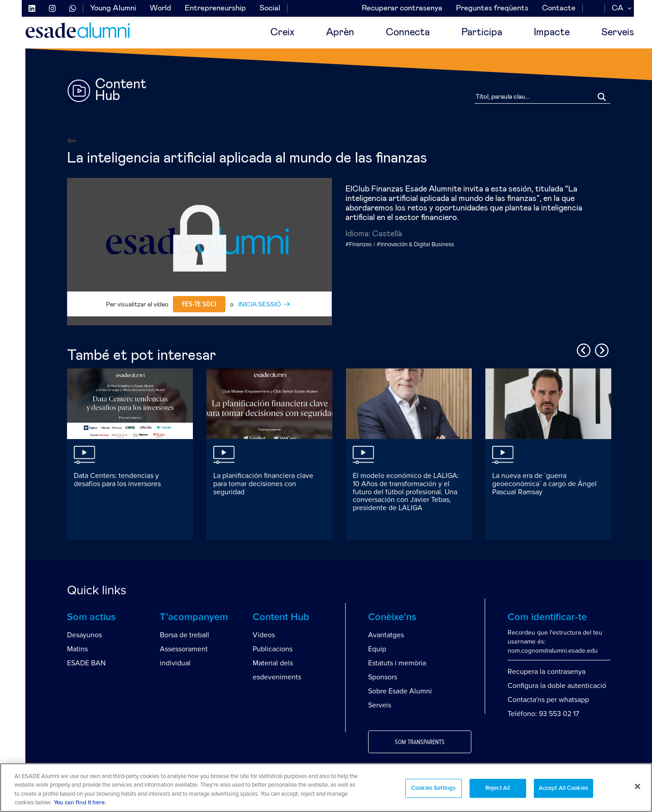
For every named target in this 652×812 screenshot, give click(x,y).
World (161, 8)
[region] (326, 788)
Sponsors (383, 677)
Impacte (552, 33)
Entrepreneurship (215, 8)
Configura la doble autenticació (557, 686)
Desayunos (84, 635)
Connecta (408, 33)
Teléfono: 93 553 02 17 (543, 714)
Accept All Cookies (563, 788)
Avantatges (386, 635)
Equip (377, 649)
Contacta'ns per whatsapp (548, 700)
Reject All (498, 788)
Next (600, 349)
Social (270, 8)
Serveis (618, 33)
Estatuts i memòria (397, 663)
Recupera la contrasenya (547, 672)
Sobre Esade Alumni (400, 691)
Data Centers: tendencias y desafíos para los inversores (117, 480)
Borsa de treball (185, 635)
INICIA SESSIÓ (259, 305)
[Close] (638, 786)
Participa (482, 33)
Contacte (559, 8)
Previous (582, 349)
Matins (77, 649)
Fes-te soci (199, 304)
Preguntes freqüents (492, 8)
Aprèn (340, 33)
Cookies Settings (433, 788)
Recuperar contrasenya (402, 8)
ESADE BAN (86, 663)
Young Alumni (113, 8)
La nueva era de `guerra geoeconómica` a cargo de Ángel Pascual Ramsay (544, 484)
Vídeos (264, 635)
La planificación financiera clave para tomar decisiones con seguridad (263, 484)
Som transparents (420, 742)
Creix (282, 33)
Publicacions (273, 649)
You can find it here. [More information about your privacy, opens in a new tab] (80, 803)
